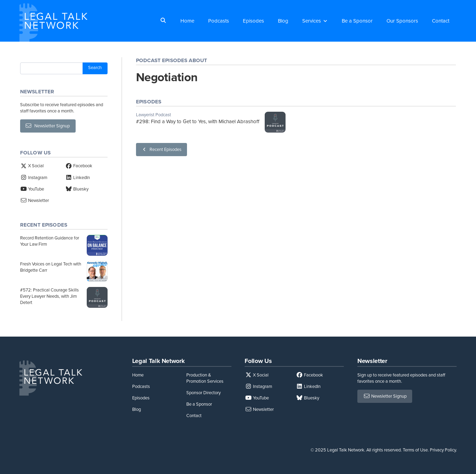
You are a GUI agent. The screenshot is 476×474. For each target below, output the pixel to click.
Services (312, 21)
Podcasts (219, 21)
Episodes (253, 21)
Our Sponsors (402, 21)
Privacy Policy (443, 450)
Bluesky (77, 189)
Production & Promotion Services (205, 378)
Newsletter (35, 200)
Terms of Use (415, 450)
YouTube (32, 189)
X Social (32, 166)
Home (187, 21)
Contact (441, 21)
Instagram (34, 177)
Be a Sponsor (357, 21)
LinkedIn (78, 177)
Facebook (79, 166)
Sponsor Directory (203, 393)
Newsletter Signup (48, 126)
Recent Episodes (161, 149)
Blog (283, 21)
